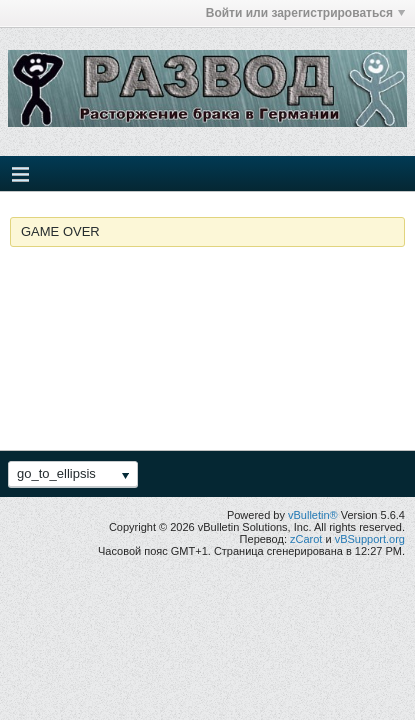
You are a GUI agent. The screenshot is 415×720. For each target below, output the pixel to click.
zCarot (306, 539)
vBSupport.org (370, 539)
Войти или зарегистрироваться (305, 13)
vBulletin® (313, 515)
